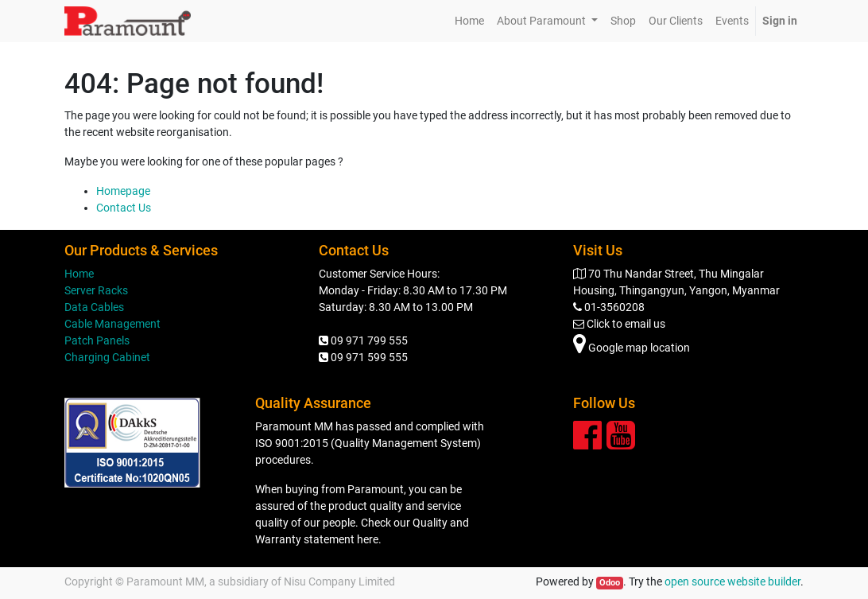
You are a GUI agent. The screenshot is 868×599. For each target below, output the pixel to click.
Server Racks (96, 290)
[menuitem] (469, 21)
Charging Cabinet (107, 357)
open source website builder (732, 581)
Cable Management (112, 324)
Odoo (610, 583)
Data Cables (94, 307)
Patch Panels (97, 340)
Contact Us (124, 208)
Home (79, 274)
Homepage (123, 191)
